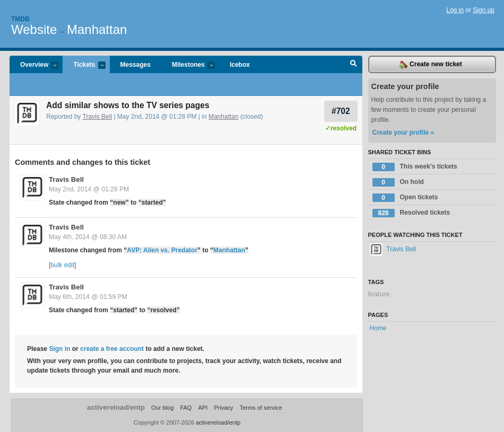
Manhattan (97, 29)
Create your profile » (403, 133)
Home (378, 328)
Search (354, 65)
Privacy (223, 408)
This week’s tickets (415, 167)
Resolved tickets (411, 213)
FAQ (186, 408)
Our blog (162, 408)
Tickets (84, 65)
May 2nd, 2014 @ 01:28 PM (89, 189)
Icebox (240, 65)
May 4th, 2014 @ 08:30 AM (88, 237)
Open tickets (405, 198)
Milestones (188, 65)
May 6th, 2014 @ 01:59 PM (88, 297)
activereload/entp (116, 407)
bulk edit (62, 265)
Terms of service (261, 408)
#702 (341, 111)
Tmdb (20, 19)
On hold (398, 182)
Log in (455, 10)
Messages (136, 65)
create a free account (112, 349)
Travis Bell (98, 117)
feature (379, 294)
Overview (34, 65)
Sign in (59, 349)
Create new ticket (431, 65)
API (203, 408)
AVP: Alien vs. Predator (162, 250)
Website (34, 29)
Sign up (484, 10)
